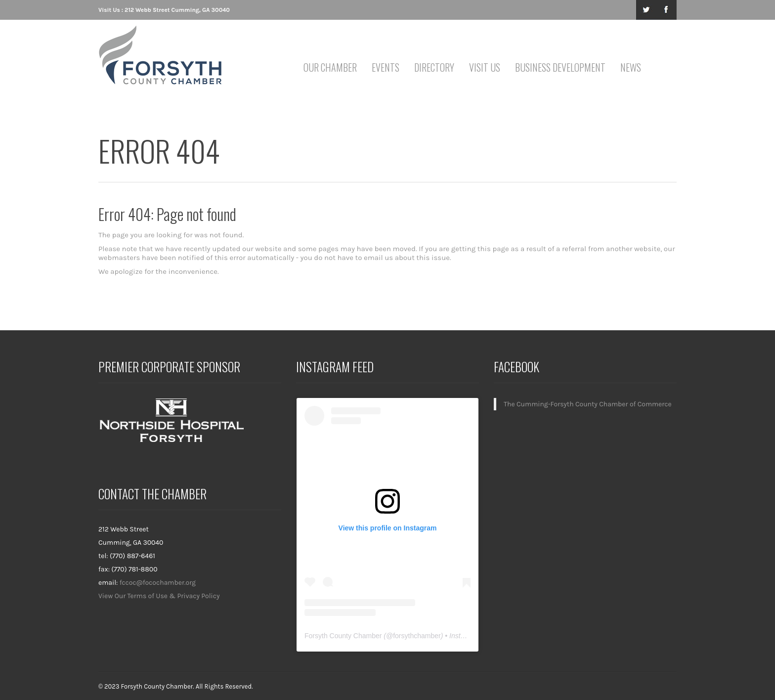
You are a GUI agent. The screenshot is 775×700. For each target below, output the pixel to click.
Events (386, 67)
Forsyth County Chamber (343, 636)
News (631, 67)
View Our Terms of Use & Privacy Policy (159, 596)
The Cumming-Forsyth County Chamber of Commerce (588, 404)
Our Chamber (330, 67)
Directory (434, 67)
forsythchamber (417, 636)
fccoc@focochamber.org (158, 583)
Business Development (560, 67)
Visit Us (485, 67)
